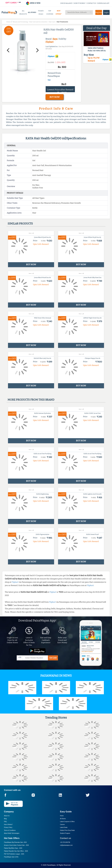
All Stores (63, 819)
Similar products (20, 224)
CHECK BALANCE (66, 3)
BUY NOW (55, 97)
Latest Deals (64, 827)
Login (106, 12)
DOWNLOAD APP (103, 3)
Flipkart (50, 42)
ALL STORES (32, 12)
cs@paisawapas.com (66, 845)
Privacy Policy (8, 827)
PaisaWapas (51, 865)
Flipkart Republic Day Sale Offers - (16, 851)
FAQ (5, 822)
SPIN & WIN (33, 3)
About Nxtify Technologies (12, 833)
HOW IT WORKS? (80, 3)
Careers (62, 825)
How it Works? (8, 825)
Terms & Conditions (10, 830)
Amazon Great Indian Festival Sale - (16, 845)
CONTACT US (92, 3)
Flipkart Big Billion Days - (13, 848)
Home (62, 816)
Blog (5, 819)
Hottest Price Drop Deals (67, 830)
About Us (7, 816)
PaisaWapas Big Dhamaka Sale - (15, 842)
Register (99, 12)
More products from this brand (31, 400)
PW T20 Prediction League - (14, 854)
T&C (49, 80)
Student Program (65, 833)
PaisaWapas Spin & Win (11, 857)
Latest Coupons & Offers (67, 822)
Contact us (66, 838)
